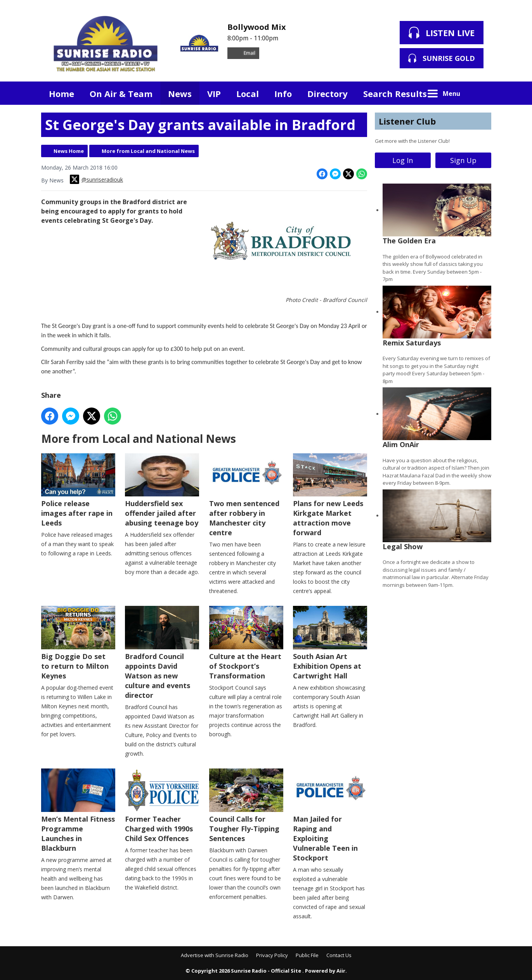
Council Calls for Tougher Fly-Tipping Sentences (246, 806)
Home (62, 94)
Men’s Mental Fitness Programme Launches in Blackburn (78, 811)
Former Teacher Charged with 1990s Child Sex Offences (162, 806)
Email (243, 53)
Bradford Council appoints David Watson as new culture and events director (162, 653)
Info (283, 94)
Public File (307, 955)
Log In (403, 160)
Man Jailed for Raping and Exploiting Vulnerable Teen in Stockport (330, 815)
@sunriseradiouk (96, 179)
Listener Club (407, 121)
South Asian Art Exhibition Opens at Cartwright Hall (330, 643)
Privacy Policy (272, 955)
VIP (214, 94)
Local (248, 94)
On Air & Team (121, 94)
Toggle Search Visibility (480, 93)
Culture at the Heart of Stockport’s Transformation (246, 643)
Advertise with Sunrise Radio (215, 955)
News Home (69, 151)
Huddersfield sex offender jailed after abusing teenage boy (162, 490)
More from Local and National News (148, 151)
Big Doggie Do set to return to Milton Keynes (78, 643)
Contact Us (339, 955)
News (180, 94)
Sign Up (463, 160)
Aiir (341, 971)
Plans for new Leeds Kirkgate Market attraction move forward (330, 495)
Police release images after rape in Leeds (78, 490)
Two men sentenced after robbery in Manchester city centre (246, 495)
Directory (328, 94)
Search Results (395, 94)
